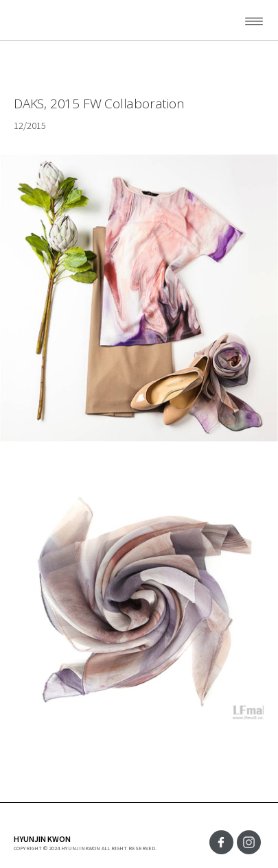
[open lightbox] (139, 601)
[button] (240, 21)
